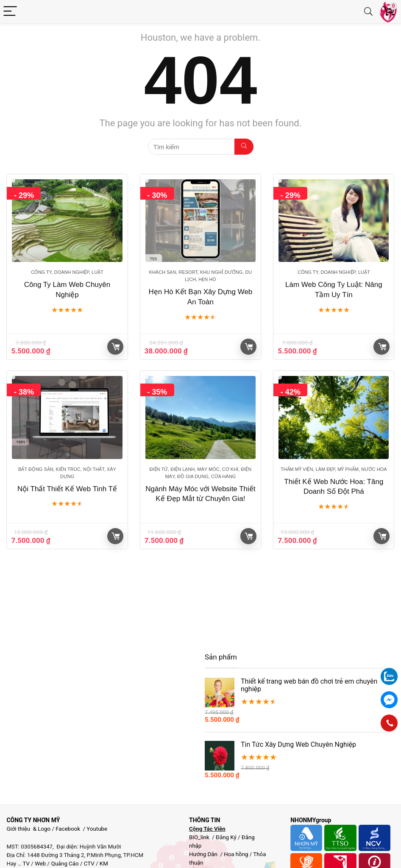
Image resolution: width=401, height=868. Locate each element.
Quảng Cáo (65, 864)
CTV (89, 864)
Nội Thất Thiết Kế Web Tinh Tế (67, 489)
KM (104, 864)
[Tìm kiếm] (244, 147)
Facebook (68, 829)
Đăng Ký (227, 837)
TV (26, 864)
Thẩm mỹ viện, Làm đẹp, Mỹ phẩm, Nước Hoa (334, 469)
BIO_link (200, 837)
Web (40, 864)
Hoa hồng (236, 854)
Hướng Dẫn (204, 854)
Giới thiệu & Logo (28, 829)
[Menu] (10, 12)
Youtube (97, 829)
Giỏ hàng (116, 347)
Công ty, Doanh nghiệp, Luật (67, 272)
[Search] (368, 12)
